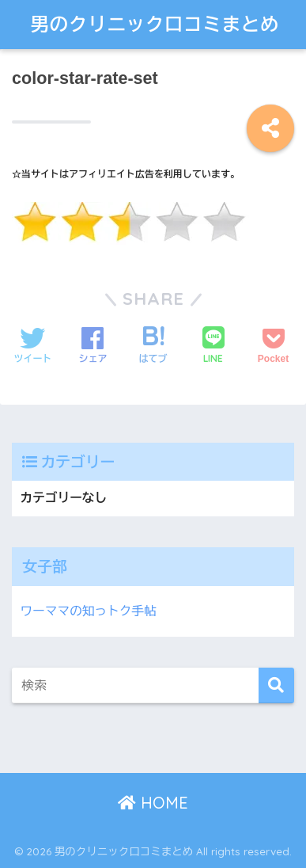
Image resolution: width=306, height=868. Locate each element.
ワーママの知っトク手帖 (88, 611)
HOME (153, 803)
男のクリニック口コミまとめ (155, 24)
